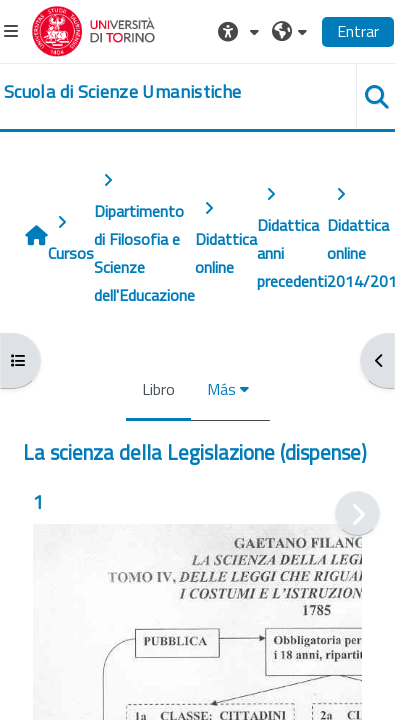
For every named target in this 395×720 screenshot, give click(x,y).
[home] (122, 92)
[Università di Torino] (93, 29)
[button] (241, 31)
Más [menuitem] (221, 389)
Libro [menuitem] (158, 389)
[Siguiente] (357, 513)
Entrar (358, 31)
